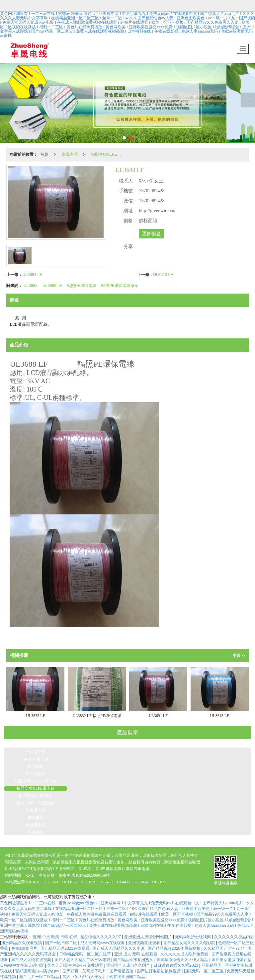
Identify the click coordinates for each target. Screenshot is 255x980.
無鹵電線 (36, 832)
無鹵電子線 (36, 810)
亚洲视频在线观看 (145, 943)
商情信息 (46, 875)
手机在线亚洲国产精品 (126, 977)
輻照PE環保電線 (82, 286)
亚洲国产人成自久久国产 (129, 965)
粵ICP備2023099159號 (91, 875)
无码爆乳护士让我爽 (193, 937)
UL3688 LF (52, 286)
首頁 (44, 154)
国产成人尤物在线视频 (32, 960)
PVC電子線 (35, 752)
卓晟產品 (70, 154)
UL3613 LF (163, 275)
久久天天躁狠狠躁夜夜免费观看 (76, 965)
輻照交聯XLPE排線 (36, 796)
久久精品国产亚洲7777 (224, 948)
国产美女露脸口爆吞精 (232, 960)
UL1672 (88, 882)
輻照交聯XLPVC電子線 (35, 781)
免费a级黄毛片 (25, 948)
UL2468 (106, 882)
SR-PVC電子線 (36, 759)
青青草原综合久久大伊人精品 (183, 960)
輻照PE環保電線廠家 (120, 286)
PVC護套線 (35, 774)
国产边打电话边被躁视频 (159, 971)
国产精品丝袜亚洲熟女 (134, 960)
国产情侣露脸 (122, 971)
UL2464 (141, 882)
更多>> (239, 656)
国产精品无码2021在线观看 (65, 948)
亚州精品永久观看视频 (22, 943)
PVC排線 (35, 766)
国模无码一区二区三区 (204, 971)
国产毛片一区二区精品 (40, 977)
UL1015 (34, 882)
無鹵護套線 (36, 825)
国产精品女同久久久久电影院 (190, 943)
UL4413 (124, 882)
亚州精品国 (212, 965)
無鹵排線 (36, 818)
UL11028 (70, 882)
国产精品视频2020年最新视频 (175, 948)
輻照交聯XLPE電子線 (109, 154)
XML (30, 875)
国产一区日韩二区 (62, 943)
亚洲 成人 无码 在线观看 (136, 954)
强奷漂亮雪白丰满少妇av (38, 971)
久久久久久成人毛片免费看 (185, 954)
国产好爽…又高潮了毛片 (85, 971)
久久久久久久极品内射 (234, 937)
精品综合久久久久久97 (101, 937)
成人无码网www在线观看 (103, 943)
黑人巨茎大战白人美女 (83, 977)
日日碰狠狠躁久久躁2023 (176, 965)
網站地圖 (13, 875)
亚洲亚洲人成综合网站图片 (149, 937)
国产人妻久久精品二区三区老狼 (83, 960)
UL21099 (160, 882)
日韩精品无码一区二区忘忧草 (85, 954)
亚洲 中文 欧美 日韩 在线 (56, 937)
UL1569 (51, 882)
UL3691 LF (32, 275)
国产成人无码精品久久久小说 (119, 948)
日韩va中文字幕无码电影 (23, 965)
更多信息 (151, 234)
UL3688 (31, 286)
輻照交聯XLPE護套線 (36, 803)
